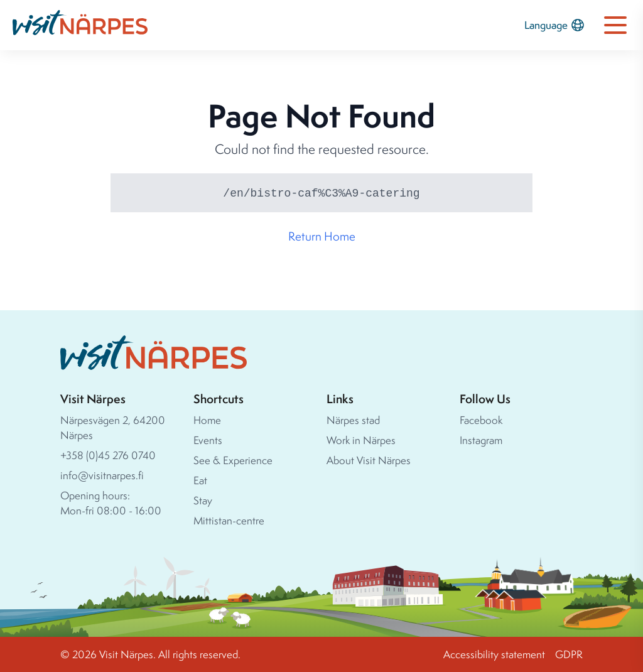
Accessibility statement (494, 654)
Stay (203, 500)
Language (555, 25)
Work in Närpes (361, 440)
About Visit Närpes (369, 460)
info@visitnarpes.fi (102, 475)
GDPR (569, 654)
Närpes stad (353, 420)
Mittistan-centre (229, 520)
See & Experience (233, 460)
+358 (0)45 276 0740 (108, 455)
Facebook (481, 420)
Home (207, 420)
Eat (200, 480)
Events (208, 440)
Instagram (481, 440)
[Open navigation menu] (615, 25)
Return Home (322, 236)
